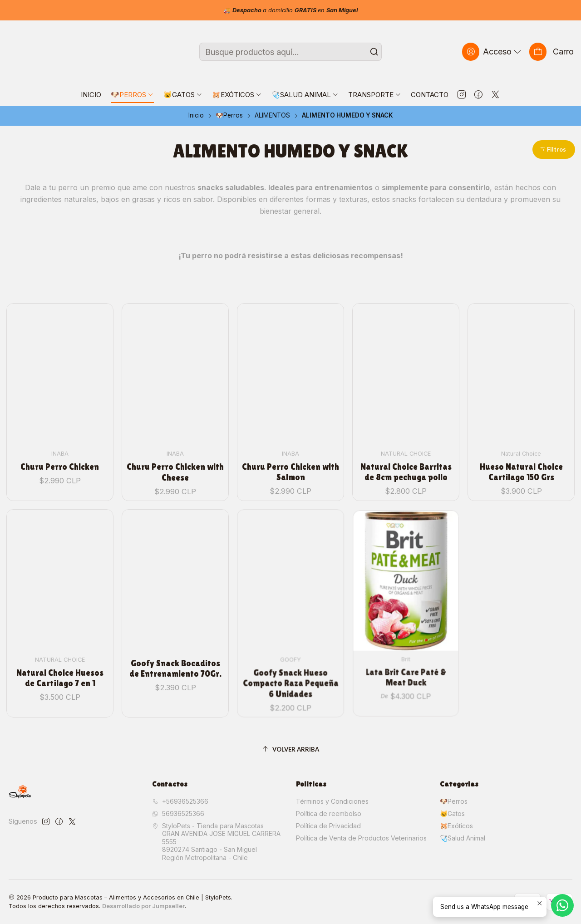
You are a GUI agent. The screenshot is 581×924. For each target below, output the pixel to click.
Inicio (196, 116)
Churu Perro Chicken (60, 456)
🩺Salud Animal (463, 838)
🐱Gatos (452, 813)
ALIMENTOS (272, 116)
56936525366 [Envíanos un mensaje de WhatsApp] (178, 813)
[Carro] (551, 52)
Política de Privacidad (328, 826)
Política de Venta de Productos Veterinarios (361, 838)
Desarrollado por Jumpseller (143, 906)
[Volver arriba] (291, 750)
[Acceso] (492, 52)
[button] (554, 150)
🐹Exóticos (456, 826)
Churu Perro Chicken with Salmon (290, 446)
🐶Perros (229, 116)
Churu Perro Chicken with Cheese (175, 453)
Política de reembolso (329, 813)
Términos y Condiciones (332, 801)
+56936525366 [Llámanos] (180, 801)
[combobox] (291, 52)
